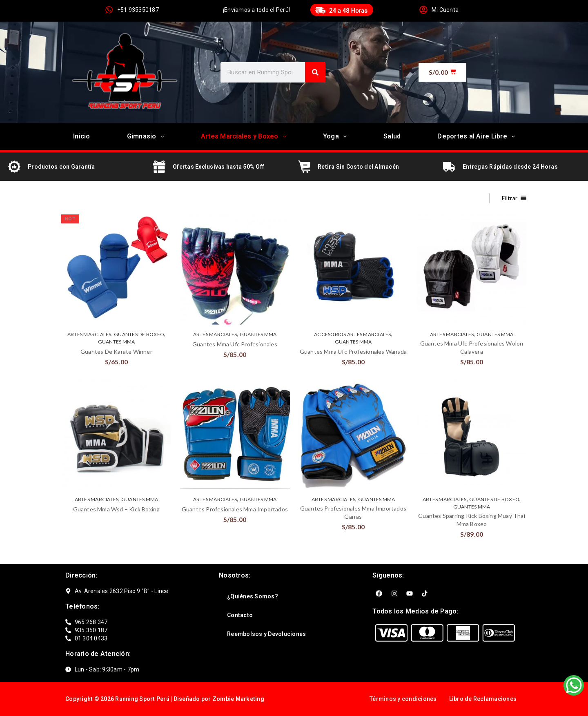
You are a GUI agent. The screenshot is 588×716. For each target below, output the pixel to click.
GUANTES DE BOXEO (139, 334)
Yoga (335, 136)
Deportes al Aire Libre (476, 136)
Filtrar (510, 198)
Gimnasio (146, 136)
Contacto (240, 615)
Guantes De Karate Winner (116, 351)
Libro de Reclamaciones (483, 699)
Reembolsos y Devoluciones (266, 634)
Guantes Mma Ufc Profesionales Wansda (353, 351)
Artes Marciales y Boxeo (244, 136)
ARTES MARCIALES (89, 334)
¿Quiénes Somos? (253, 596)
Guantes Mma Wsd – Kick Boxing (117, 509)
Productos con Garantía (61, 167)
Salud (392, 136)
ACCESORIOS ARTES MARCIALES (353, 334)
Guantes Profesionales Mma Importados (235, 509)
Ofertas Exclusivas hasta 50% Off (218, 167)
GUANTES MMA (117, 342)
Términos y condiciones (403, 699)
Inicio (82, 136)
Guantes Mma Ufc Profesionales (235, 344)
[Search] (315, 72)
